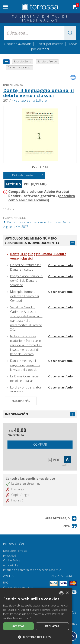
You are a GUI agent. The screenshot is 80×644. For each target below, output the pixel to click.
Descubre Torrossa (15, 551)
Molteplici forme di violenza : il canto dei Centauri (25, 296)
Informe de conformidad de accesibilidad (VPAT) (33, 570)
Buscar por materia (49, 44)
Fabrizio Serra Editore (30, 100)
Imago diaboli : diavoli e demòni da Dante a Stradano (26, 281)
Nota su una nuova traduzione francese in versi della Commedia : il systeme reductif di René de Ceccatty (26, 345)
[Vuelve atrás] (6, 62)
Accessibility (11, 565)
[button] (70, 33)
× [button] (67, 593)
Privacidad (10, 556)
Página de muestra (28, 176)
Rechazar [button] (52, 626)
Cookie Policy (12, 560)
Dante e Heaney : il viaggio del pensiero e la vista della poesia (25, 365)
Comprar (40, 444)
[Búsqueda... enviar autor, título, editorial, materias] (40, 33)
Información (17, 414)
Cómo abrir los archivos (18, 587)
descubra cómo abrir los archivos (42, 198)
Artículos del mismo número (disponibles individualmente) (32, 240)
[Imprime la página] (73, 78)
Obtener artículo (60, 265)
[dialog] (36, 616)
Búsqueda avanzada (17, 44)
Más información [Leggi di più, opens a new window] (23, 618)
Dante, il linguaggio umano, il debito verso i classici (39, 93)
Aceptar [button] (19, 626)
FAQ (6, 583)
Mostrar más (21, 401)
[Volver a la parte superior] (72, 636)
